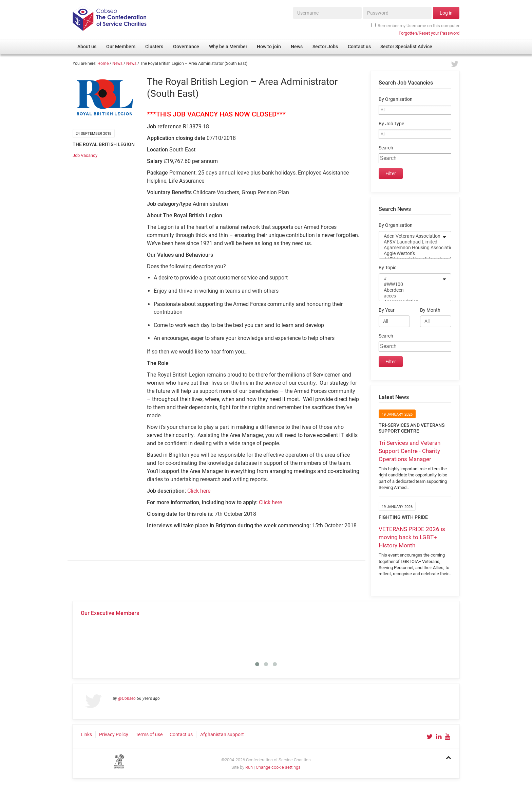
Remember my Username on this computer (415, 25)
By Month (430, 310)
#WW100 (411, 284)
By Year (387, 310)
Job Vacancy (85, 155)
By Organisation (396, 99)
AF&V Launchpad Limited (411, 242)
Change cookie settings (278, 767)
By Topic (387, 268)
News (117, 63)
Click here (199, 491)
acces (411, 296)
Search (386, 148)
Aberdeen (411, 290)
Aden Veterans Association (411, 236)
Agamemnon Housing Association (411, 248)
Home (103, 63)
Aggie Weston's (411, 253)
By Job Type (391, 124)
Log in (446, 13)
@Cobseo (127, 698)
